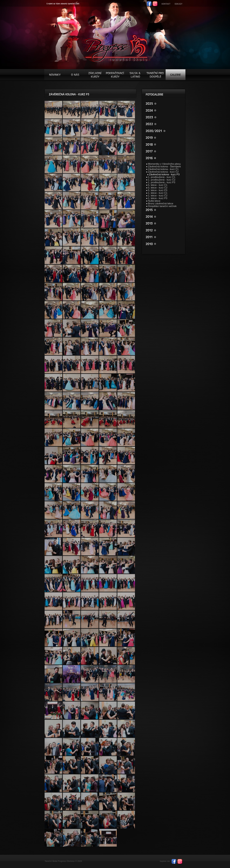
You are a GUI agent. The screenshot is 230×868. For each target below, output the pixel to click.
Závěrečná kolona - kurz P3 (164, 174)
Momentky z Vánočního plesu (164, 164)
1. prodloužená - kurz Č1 (162, 177)
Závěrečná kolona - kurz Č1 (163, 169)
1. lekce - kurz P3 (158, 198)
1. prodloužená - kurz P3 (162, 182)
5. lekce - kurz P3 (158, 190)
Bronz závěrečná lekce (161, 204)
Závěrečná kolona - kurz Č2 (163, 172)
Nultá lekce (154, 201)
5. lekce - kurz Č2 (158, 188)
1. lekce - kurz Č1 (158, 193)
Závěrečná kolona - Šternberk (164, 167)
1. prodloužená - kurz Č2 (162, 180)
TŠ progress (116, 48)
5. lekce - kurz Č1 (158, 185)
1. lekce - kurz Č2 (158, 196)
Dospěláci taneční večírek (162, 206)
